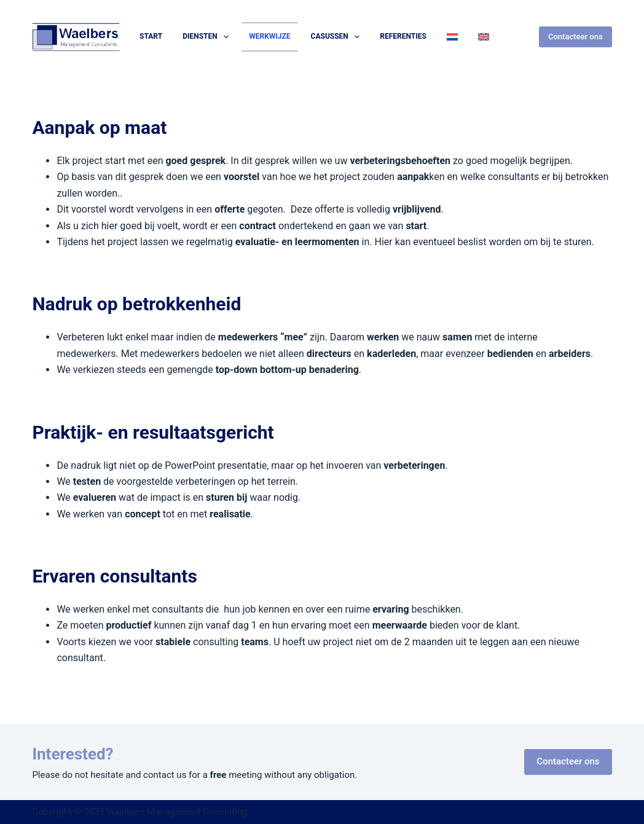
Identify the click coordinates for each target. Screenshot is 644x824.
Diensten (208, 37)
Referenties (403, 36)
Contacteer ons (575, 37)
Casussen (338, 37)
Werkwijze (269, 36)
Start (151, 36)
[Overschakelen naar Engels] (483, 37)
